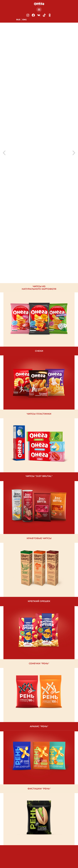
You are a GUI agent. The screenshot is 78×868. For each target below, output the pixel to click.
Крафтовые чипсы (39, 538)
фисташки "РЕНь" (39, 789)
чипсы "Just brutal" (39, 476)
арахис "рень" (39, 726)
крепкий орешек (39, 601)
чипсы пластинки (39, 414)
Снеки (39, 351)
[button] (39, 9)
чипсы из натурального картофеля (39, 288)
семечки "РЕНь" (39, 663)
